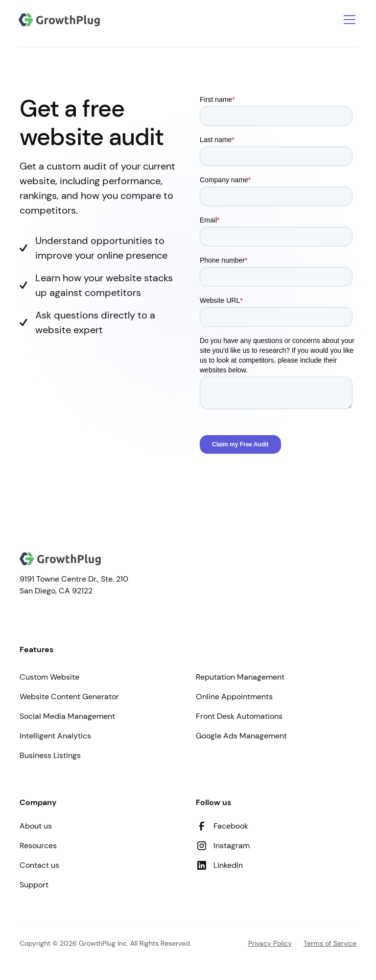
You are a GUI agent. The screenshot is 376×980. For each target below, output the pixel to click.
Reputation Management (240, 677)
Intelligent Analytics (55, 736)
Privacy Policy (270, 943)
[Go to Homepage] (59, 20)
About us (36, 826)
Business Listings (50, 755)
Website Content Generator (69, 697)
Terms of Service (330, 943)
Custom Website (49, 677)
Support (34, 885)
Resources (38, 845)
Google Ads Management (241, 736)
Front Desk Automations (239, 716)
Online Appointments (234, 697)
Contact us (39, 865)
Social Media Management (67, 716)
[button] (348, 20)
